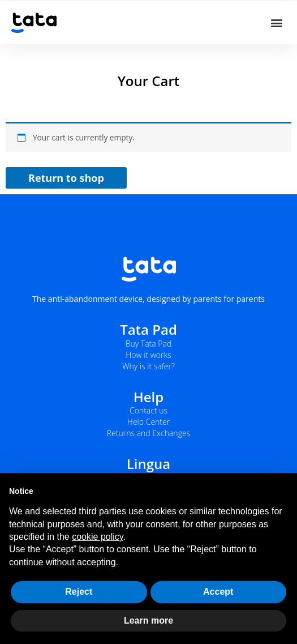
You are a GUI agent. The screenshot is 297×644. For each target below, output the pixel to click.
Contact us (148, 410)
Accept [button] (218, 592)
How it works (148, 355)
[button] (276, 23)
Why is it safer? (148, 366)
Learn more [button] (148, 620)
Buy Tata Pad (149, 344)
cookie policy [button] (97, 537)
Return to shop (66, 178)
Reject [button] (79, 592)
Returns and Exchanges (148, 433)
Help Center (148, 422)
